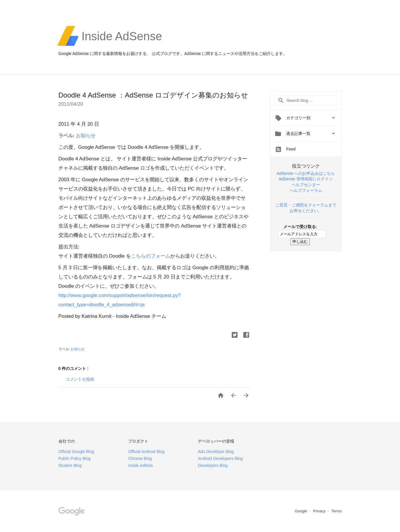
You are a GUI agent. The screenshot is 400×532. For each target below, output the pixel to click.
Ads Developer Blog (216, 452)
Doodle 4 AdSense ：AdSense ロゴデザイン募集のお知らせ (154, 95)
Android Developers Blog (220, 458)
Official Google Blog (76, 452)
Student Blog (70, 465)
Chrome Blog (140, 458)
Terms (336, 511)
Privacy (320, 511)
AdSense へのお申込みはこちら (306, 173)
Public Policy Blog (75, 458)
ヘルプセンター (306, 185)
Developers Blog (213, 465)
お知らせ (86, 136)
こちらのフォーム (151, 256)
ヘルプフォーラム (306, 190)
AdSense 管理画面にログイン (306, 179)
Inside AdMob (140, 465)
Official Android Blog (146, 452)
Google (302, 511)
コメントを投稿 (80, 379)
